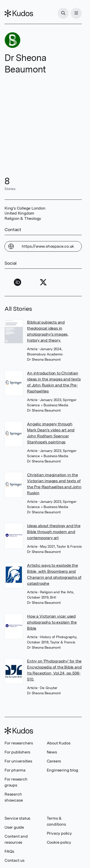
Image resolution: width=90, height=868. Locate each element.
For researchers (19, 743)
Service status (17, 818)
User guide (14, 827)
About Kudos (59, 743)
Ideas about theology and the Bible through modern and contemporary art (54, 532)
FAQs (9, 851)
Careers (54, 761)
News (52, 752)
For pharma (15, 770)
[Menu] (76, 13)
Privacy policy (59, 833)
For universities (18, 761)
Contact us (14, 860)
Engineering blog (62, 770)
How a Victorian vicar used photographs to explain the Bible (52, 622)
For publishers (17, 752)
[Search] (63, 13)
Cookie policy (59, 842)
